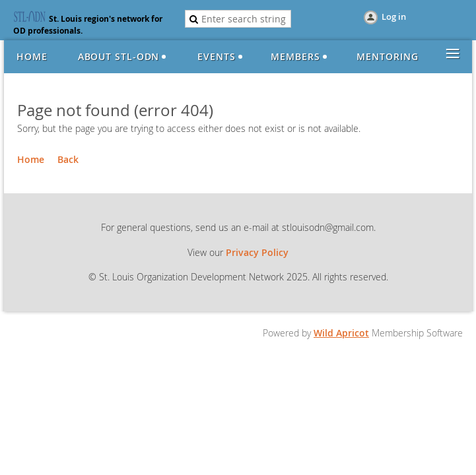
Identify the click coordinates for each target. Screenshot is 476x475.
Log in (394, 16)
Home (31, 159)
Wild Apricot (341, 333)
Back (68, 159)
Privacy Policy (257, 252)
